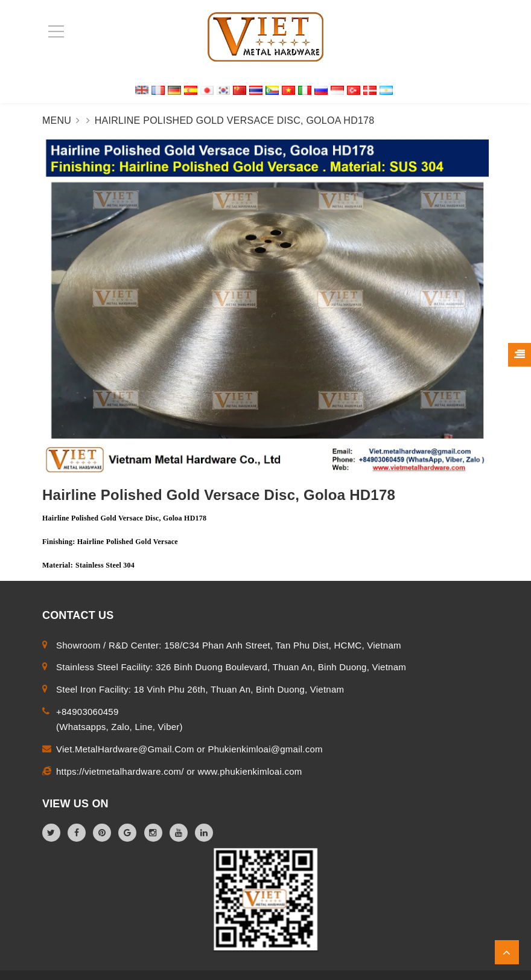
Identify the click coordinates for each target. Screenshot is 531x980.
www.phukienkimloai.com (250, 771)
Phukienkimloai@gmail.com (265, 749)
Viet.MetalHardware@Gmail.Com (126, 749)
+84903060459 (87, 712)
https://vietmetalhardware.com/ (121, 771)
